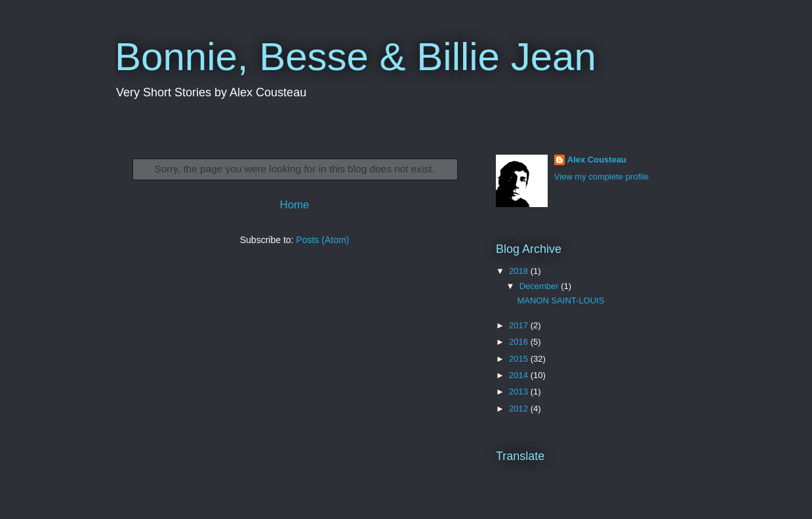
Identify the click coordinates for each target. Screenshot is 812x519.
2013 (520, 392)
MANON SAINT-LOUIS (560, 300)
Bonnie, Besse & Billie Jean (355, 57)
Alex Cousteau (597, 160)
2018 (520, 271)
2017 (520, 325)
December (540, 286)
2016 (520, 342)
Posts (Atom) (322, 240)
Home (295, 205)
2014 (520, 375)
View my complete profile (601, 177)
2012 (520, 409)
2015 (520, 359)
